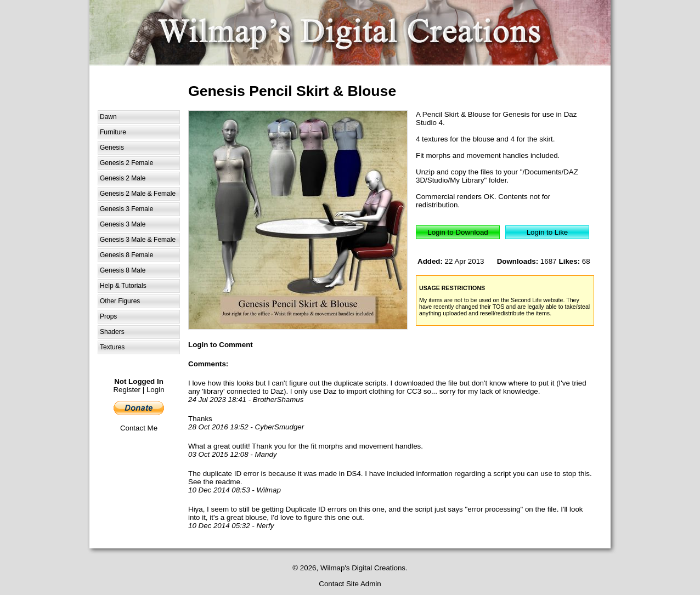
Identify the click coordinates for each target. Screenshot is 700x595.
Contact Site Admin (350, 584)
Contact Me (139, 428)
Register (127, 390)
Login (156, 390)
